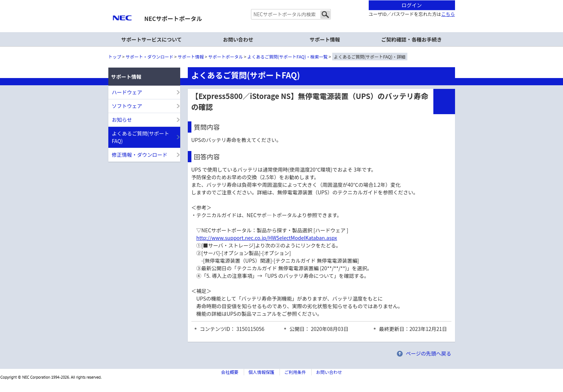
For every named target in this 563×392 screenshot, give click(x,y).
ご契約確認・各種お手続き (412, 39)
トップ (115, 57)
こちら (448, 14)
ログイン (412, 5)
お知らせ (122, 120)
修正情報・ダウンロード (140, 155)
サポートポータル (226, 57)
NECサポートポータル (173, 18)
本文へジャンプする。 (282, 1)
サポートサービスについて (152, 39)
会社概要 (230, 372)
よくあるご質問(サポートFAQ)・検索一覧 (287, 57)
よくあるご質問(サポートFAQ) (141, 137)
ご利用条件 (295, 372)
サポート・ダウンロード (150, 57)
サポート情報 (191, 57)
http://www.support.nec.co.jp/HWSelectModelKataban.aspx (267, 238)
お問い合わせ (238, 39)
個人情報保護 (261, 372)
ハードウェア (127, 92)
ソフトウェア (127, 106)
